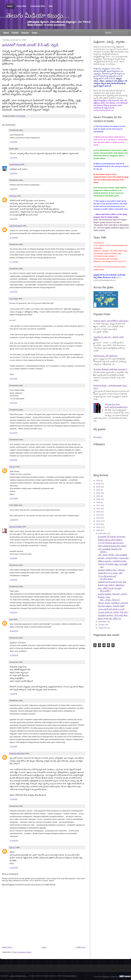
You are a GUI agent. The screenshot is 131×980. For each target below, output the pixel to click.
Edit (51, 6)
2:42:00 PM (13, 292)
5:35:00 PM (13, 612)
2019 (98, 499)
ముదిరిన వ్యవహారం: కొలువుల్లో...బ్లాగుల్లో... (113, 594)
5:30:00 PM (13, 580)
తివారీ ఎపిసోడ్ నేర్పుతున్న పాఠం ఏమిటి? (112, 546)
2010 (98, 527)
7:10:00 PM (13, 158)
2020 (98, 496)
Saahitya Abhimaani (17, 753)
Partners (25, 33)
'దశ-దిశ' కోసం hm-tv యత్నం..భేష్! (110, 573)
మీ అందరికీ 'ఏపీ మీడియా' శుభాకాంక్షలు (112, 537)
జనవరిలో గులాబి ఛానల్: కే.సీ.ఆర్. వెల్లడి (30, 45)
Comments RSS (38, 6)
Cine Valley (14, 299)
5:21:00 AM (13, 799)
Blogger (106, 977)
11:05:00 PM (14, 498)
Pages (35, 33)
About (6, 33)
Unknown (13, 196)
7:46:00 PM (13, 189)
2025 (98, 484)
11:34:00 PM (14, 238)
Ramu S (12, 467)
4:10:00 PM (13, 403)
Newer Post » (7, 947)
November (102, 622)
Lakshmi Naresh (16, 226)
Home (10, 6)
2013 (98, 518)
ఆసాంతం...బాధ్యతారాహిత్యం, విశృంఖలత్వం (113, 558)
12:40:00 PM (14, 840)
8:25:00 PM (13, 460)
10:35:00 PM (14, 631)
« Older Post (80, 947)
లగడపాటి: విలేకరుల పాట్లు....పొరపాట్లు (111, 570)
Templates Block (70, 976)
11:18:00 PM (14, 655)
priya (11, 619)
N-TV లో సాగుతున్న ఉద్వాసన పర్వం (111, 543)
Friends (15, 33)
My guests (97, 437)
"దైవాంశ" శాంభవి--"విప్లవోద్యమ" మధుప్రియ (113, 603)
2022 (98, 490)
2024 (98, 487)
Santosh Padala (16, 527)
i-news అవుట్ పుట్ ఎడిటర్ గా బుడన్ (111, 609)
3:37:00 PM (13, 379)
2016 (98, 509)
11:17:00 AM (14, 262)
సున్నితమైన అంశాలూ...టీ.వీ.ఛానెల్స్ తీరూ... (113, 615)
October (102, 625)
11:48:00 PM (14, 520)
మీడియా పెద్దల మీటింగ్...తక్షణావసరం (111, 585)
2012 (98, 521)
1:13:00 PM (13, 694)
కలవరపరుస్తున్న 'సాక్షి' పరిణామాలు (106, 356)
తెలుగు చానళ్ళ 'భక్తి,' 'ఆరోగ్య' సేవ (109, 618)
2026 (98, 480)
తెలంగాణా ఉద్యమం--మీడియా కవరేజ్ (111, 606)
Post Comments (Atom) (22, 952)
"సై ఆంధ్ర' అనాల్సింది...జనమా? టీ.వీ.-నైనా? (113, 612)
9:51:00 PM (13, 219)
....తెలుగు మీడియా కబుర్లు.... (35, 16)
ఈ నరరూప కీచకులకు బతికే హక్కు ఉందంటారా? (110, 369)
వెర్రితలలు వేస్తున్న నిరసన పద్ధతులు (110, 540)
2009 (98, 530)
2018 (98, 502)
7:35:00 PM (13, 173)
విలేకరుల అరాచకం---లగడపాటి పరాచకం (112, 561)
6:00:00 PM (13, 142)
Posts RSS (21, 6)
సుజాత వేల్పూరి (15, 164)
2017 (98, 505)
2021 (98, 493)
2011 (98, 524)
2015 (98, 512)
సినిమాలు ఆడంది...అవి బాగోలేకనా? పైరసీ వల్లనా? (111, 321)
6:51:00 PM (13, 433)
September (103, 628)
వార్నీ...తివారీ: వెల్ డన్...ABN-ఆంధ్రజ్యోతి (112, 555)
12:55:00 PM (14, 868)
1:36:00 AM (13, 558)
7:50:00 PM (13, 746)
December (102, 533)
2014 (98, 515)
